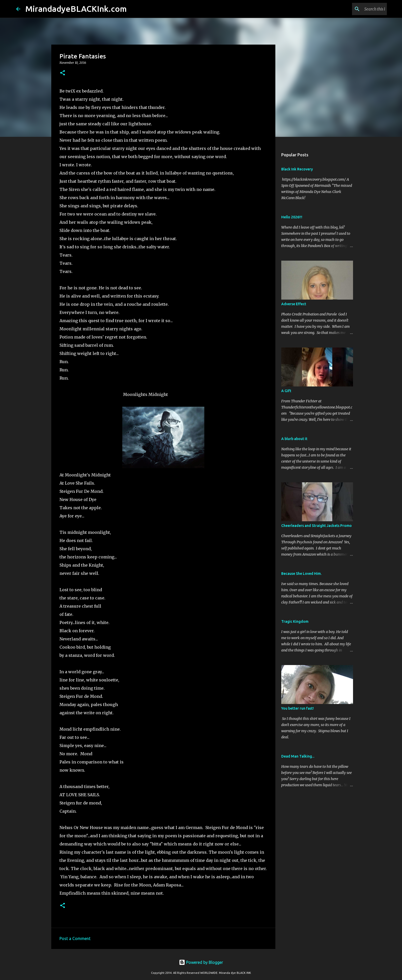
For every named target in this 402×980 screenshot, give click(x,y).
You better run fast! (298, 708)
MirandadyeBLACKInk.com (76, 9)
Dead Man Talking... (298, 756)
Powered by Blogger (201, 962)
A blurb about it (294, 439)
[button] (63, 73)
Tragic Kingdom (295, 621)
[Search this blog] (360, 9)
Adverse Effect (294, 304)
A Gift (286, 391)
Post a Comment (75, 938)
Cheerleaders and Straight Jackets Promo (316, 526)
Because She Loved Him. (301, 574)
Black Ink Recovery (297, 169)
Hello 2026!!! (292, 217)
